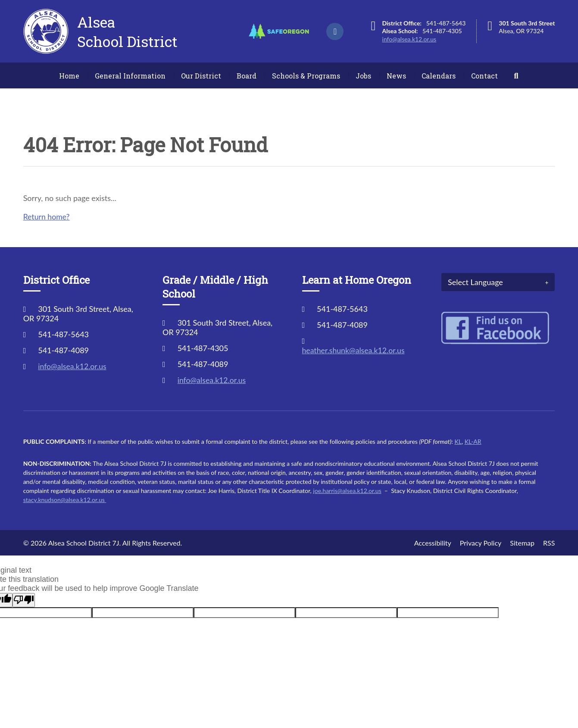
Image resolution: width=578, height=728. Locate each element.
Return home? (47, 217)
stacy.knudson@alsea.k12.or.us (65, 500)
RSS (549, 543)
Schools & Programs (306, 76)
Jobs (363, 76)
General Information (130, 76)
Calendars (439, 76)
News (396, 76)
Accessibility (433, 543)
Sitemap (522, 543)
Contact (484, 76)
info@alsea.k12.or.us (409, 39)
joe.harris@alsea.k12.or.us (347, 491)
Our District (201, 76)
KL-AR (473, 441)
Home (69, 76)
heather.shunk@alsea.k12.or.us (355, 350)
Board (247, 76)
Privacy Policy (481, 543)
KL (458, 441)
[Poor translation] (24, 600)
